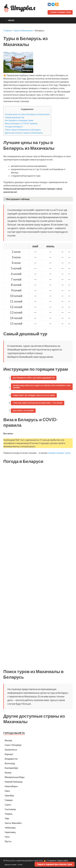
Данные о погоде (11, 865)
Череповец (10, 832)
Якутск (8, 841)
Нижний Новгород (14, 782)
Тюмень (9, 814)
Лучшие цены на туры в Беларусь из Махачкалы (27, 114)
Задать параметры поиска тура (55, 864)
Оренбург (9, 795)
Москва (8, 740)
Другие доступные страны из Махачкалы (24, 133)
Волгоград (10, 763)
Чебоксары (10, 828)
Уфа (7, 818)
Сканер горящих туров (60, 12)
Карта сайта (63, 861)
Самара (9, 800)
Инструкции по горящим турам (19, 120)
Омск (7, 791)
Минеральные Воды (15, 777)
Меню (11, 20)
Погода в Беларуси (14, 126)
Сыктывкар (10, 809)
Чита (7, 837)
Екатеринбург (12, 768)
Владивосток (11, 759)
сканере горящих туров (59, 453)
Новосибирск (11, 786)
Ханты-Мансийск (13, 823)
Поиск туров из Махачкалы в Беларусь (23, 130)
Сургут (8, 805)
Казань (8, 772)
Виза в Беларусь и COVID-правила (21, 123)
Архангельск (11, 750)
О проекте (52, 861)
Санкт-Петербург (13, 745)
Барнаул (9, 754)
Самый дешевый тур (15, 117)
